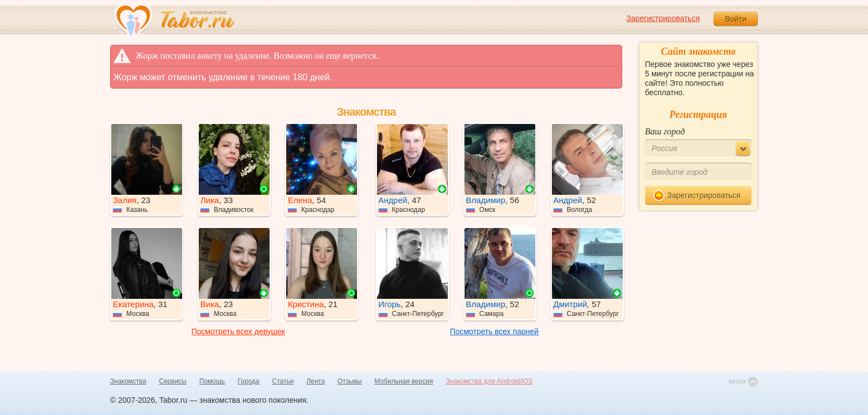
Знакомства (128, 381)
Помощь (212, 381)
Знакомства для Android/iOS (489, 381)
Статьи (283, 381)
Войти (735, 19)
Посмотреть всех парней (494, 331)
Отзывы (350, 381)
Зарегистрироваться (663, 18)
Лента (315, 381)
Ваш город (665, 131)
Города (248, 381)
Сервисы (173, 381)
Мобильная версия (404, 381)
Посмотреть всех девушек (238, 331)
